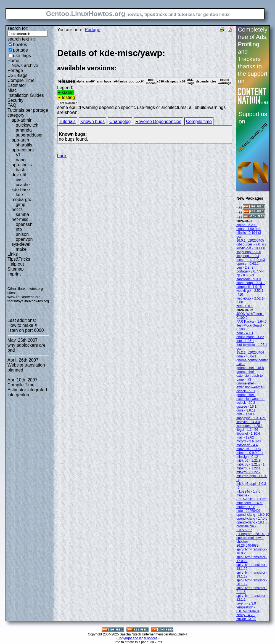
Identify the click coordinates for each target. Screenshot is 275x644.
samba (22, 214)
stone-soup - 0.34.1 (251, 283)
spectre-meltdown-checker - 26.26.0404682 (250, 542)
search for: (18, 28)
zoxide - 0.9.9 (246, 619)
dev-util (19, 175)
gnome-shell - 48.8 (250, 368)
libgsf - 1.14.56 (247, 430)
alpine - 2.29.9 (247, 225)
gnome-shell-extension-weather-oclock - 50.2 (250, 399)
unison (22, 234)
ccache (23, 185)
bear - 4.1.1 (245, 333)
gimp (21, 205)
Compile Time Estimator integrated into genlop (27, 390)
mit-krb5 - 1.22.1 (248, 468)
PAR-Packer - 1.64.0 (251, 322)
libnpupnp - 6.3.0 (249, 252)
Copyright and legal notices (138, 638)
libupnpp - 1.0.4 (248, 256)
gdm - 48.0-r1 (246, 356)
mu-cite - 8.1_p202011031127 (252, 497)
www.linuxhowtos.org (24, 297)
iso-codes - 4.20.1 (249, 426)
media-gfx (21, 200)
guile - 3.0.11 (246, 410)
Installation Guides (26, 95)
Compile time (199, 121)
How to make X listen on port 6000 (26, 328)
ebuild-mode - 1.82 (250, 337)
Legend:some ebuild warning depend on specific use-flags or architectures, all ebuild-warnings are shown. (145, 81)
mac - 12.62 (245, 437)
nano (21, 160)
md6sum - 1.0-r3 (248, 449)
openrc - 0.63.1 (248, 264)
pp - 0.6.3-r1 (245, 275)
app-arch (20, 140)
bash (21, 170)
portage (20, 50)
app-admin (22, 120)
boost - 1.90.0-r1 (248, 229)
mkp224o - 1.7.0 (248, 491)
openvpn (24, 239)
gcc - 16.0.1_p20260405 (250, 239)
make (21, 249)
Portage (15, 70)
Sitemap (16, 269)
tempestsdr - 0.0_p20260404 (248, 609)
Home (13, 61)
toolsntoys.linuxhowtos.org (28, 301)
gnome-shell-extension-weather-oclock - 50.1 (250, 387)
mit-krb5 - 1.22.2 (248, 472)
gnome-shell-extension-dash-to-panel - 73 (250, 376)
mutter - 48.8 (246, 507)
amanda (24, 130)
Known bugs (92, 121)
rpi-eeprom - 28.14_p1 (253, 534)
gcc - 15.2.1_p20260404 (250, 351)
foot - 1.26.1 (245, 341)
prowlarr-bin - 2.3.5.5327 (246, 528)
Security (15, 100)
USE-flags (17, 75)
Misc (12, 90)
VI (18, 155)
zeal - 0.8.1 (244, 306)
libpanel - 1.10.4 (248, 434)
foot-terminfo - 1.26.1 (252, 345)
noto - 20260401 (248, 511)
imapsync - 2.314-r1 (251, 418)
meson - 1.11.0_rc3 (251, 260)
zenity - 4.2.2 (246, 615)
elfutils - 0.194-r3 (249, 233)
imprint (14, 274)
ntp (19, 229)
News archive (25, 66)
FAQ (12, 105)
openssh (24, 224)
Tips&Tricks (19, 259)
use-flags (22, 56)
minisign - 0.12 (247, 457)
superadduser (29, 135)
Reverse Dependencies (158, 121)
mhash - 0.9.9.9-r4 (250, 453)
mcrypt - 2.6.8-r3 (248, 441)
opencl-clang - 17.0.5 (252, 519)
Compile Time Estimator (21, 83)
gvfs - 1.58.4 (245, 414)
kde (19, 195)
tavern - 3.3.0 (246, 603)
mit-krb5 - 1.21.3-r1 (250, 464)
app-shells (22, 165)
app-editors (23, 150)
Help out (16, 264)
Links (13, 254)
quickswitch (27, 125)
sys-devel (21, 244)
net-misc (20, 219)
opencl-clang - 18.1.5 (252, 522)
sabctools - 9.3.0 (248, 279)
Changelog (120, 121)
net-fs (17, 209)
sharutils (24, 145)
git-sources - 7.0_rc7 (251, 244)
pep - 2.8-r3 (245, 268)
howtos (20, 45)
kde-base (21, 190)
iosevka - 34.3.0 (248, 422)
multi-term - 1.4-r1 (249, 503)
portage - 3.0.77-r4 (250, 271)
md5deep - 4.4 (247, 445)
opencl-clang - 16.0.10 (253, 515)
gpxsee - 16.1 (246, 407)
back (62, 156)
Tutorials (67, 121)
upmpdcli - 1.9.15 (249, 287)
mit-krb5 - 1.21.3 (248, 461)
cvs (19, 180)
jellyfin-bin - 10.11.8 (251, 248)
